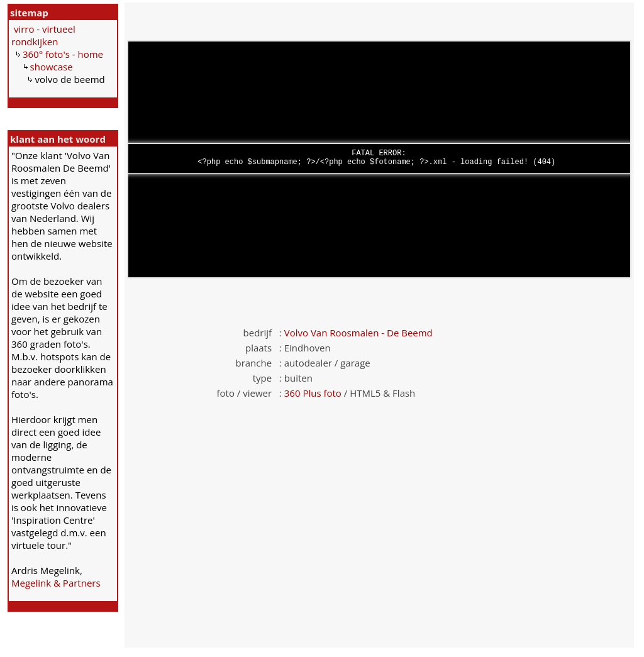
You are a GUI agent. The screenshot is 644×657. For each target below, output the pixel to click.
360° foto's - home (63, 54)
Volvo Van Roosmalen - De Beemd (358, 333)
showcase (52, 67)
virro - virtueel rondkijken (43, 35)
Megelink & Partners (56, 583)
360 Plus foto (313, 393)
